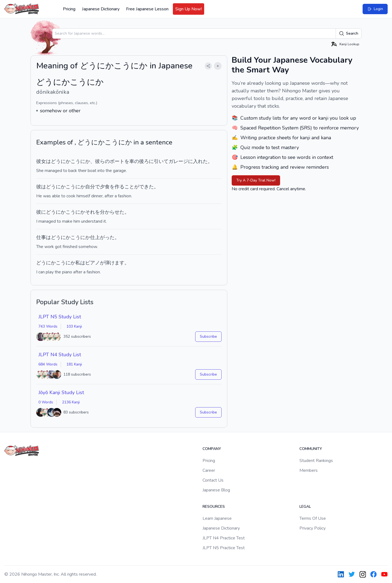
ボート (117, 161)
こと (129, 187)
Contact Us (213, 480)
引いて (161, 161)
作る (120, 187)
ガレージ (178, 161)
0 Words (46, 402)
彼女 (41, 161)
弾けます (115, 263)
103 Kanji (74, 326)
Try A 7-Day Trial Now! (256, 180)
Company (212, 449)
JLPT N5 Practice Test (224, 548)
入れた (200, 161)
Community (311, 449)
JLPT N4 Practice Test (224, 538)
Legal (305, 507)
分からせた (112, 212)
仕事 (41, 237)
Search (349, 34)
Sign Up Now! (189, 9)
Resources (214, 507)
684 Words (48, 364)
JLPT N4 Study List (60, 355)
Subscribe (208, 336)
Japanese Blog (216, 490)
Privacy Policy (313, 528)
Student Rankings (316, 461)
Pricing (69, 9)
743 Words (48, 326)
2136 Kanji (71, 402)
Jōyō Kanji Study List (61, 392)
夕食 (105, 187)
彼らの (102, 161)
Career (209, 470)
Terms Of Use (313, 518)
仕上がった (102, 237)
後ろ (144, 161)
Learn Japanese (217, 518)
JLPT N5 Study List (60, 317)
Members (309, 470)
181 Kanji (74, 364)
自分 (90, 187)
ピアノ (93, 263)
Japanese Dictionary (101, 9)
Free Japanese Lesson (147, 9)
